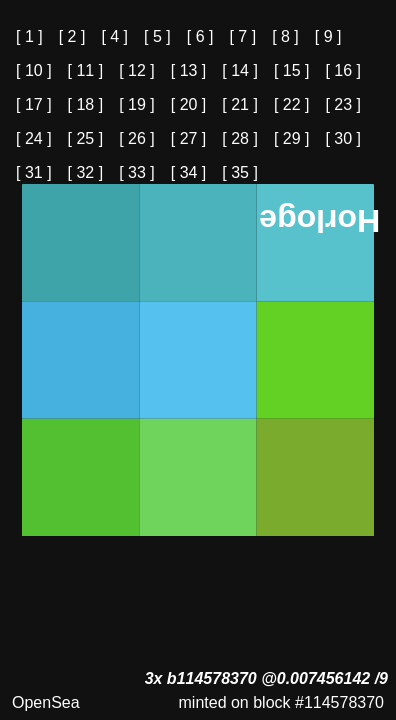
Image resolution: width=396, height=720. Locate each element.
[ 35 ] (240, 172)
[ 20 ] (189, 104)
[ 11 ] (86, 70)
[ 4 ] (114, 36)
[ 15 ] (292, 70)
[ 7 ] (242, 36)
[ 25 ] (86, 138)
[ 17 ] (34, 104)
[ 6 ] (200, 36)
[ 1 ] (29, 36)
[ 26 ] (137, 138)
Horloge (319, 221)
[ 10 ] (34, 70)
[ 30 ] (343, 138)
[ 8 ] (285, 36)
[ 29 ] (292, 138)
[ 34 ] (189, 172)
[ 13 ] (189, 70)
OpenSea (46, 702)
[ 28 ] (240, 138)
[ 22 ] (292, 104)
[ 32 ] (86, 172)
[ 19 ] (137, 104)
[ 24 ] (34, 138)
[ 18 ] (86, 104)
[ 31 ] (34, 172)
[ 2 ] (72, 36)
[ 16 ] (343, 70)
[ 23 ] (343, 104)
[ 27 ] (189, 138)
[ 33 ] (137, 172)
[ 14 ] (240, 70)
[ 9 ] (328, 36)
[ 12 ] (137, 70)
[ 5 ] (157, 36)
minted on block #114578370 (282, 702)
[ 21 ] (240, 104)
